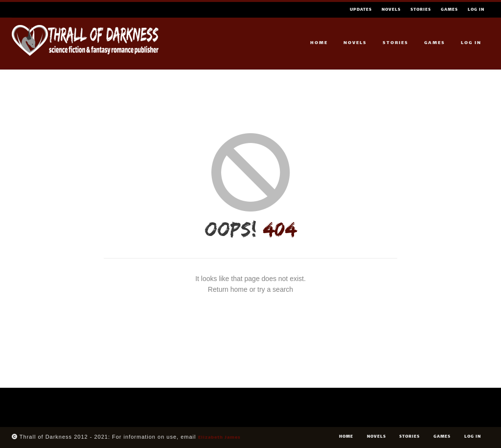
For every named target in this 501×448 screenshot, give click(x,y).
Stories (421, 10)
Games (449, 10)
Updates (361, 10)
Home (319, 43)
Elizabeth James (219, 437)
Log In (476, 10)
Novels (391, 10)
